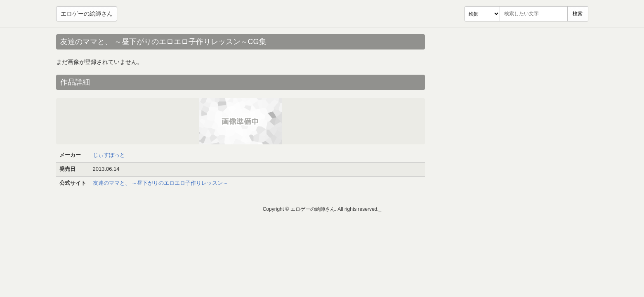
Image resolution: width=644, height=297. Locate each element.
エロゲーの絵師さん (87, 14)
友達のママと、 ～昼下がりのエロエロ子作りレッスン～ (161, 183)
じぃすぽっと (109, 155)
